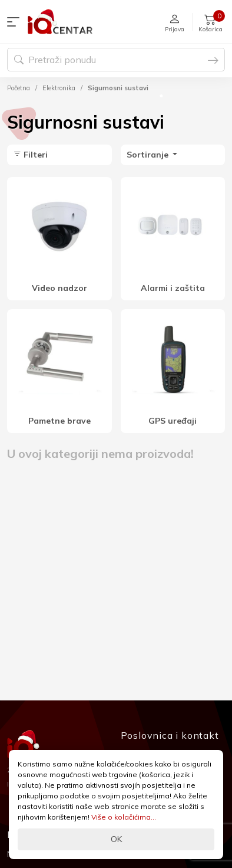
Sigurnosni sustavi (118, 88)
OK (116, 839)
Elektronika (59, 88)
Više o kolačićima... (124, 817)
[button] (16, 22)
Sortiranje (149, 155)
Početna (19, 88)
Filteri (30, 155)
